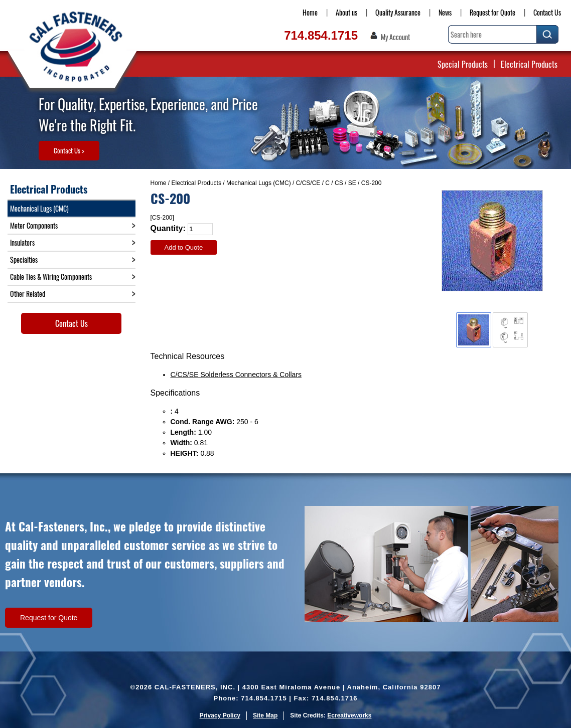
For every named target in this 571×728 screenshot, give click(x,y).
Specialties (24, 259)
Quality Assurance (398, 12)
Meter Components (34, 225)
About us (346, 12)
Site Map (265, 715)
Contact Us (547, 12)
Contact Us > (69, 150)
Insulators (22, 242)
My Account (395, 37)
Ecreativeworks (349, 715)
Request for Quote (492, 12)
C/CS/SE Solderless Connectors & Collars (236, 375)
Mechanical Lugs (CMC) (259, 183)
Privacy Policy (220, 715)
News (445, 12)
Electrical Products (529, 64)
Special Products (463, 64)
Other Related (28, 294)
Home (310, 12)
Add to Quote (184, 247)
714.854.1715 (321, 35)
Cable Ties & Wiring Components (51, 277)
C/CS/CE (308, 183)
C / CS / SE (340, 183)
